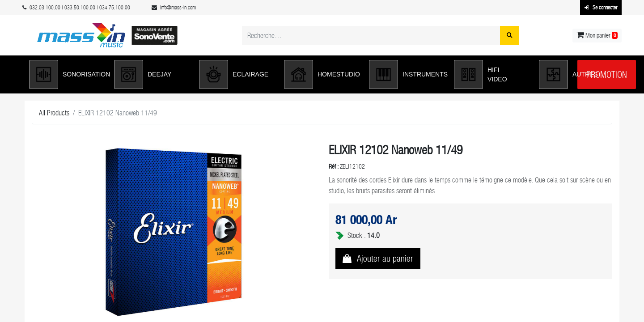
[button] (67, 74)
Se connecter (601, 8)
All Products (54, 113)
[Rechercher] (510, 35)
